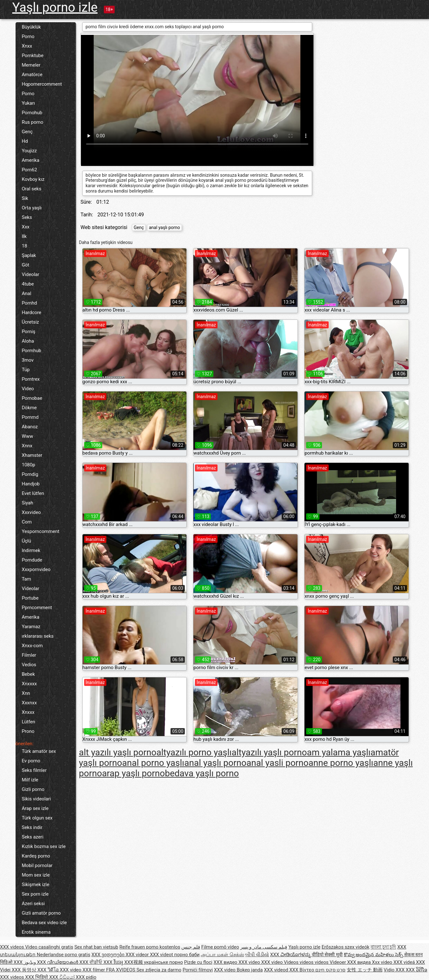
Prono (28, 731)
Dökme (29, 408)
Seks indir (32, 827)
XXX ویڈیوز (25, 962)
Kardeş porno (36, 856)
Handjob (31, 484)
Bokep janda (250, 970)
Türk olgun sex (37, 818)
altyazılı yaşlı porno (269, 752)
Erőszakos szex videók (346, 947)
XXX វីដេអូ (114, 962)
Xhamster (32, 455)
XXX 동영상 (25, 970)
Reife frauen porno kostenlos (150, 947)
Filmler (29, 655)
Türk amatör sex (39, 751)
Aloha (28, 341)
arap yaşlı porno (133, 773)
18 (25, 246)
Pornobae (32, 398)
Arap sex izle (35, 808)
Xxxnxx (29, 703)
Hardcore (32, 312)
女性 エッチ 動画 (365, 970)
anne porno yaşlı (341, 763)
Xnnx (27, 446)
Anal (27, 293)
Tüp (26, 370)
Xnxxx (28, 712)
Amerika (31, 160)
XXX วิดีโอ (49, 970)
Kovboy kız (33, 179)
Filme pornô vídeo (220, 947)
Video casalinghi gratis (49, 947)
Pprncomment (37, 608)
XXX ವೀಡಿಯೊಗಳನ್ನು (291, 955)
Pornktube (33, 56)
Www (28, 436)
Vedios (29, 665)
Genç (27, 132)
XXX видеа (359, 962)
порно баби (187, 955)
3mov (28, 360)
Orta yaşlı (32, 208)
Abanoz (30, 427)
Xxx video (383, 962)
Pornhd (30, 303)
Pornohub (32, 113)
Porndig (30, 474)
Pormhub (32, 351)
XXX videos (13, 947)
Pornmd (30, 417)
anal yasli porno (278, 763)
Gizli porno (33, 789)
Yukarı (29, 103)
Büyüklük (31, 27)
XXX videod (277, 970)
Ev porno (31, 761)
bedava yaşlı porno (202, 773)
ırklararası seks (38, 636)
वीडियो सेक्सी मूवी (327, 955)
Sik (25, 198)
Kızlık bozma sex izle (44, 846)
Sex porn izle (35, 894)
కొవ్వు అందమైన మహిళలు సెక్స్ (374, 955)
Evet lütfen (33, 493)
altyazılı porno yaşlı (194, 752)
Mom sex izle (36, 875)
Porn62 (30, 170)
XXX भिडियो (37, 977)
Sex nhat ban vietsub (96, 947)
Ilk (24, 236)
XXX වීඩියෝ (63, 977)
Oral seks (32, 189)
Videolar (31, 274)
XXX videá (405, 962)
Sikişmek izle (36, 885)
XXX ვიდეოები (109, 955)
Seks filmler (34, 770)
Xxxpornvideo (36, 569)
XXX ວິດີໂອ (417, 970)
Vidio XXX (395, 970)
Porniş (29, 332)
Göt (26, 265)
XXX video (250, 962)
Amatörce (32, 75)
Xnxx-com (32, 646)
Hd (25, 141)
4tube (28, 284)
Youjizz (29, 151)
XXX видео (226, 962)
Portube (30, 598)
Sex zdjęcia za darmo (159, 970)
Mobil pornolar (37, 865)
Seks (27, 217)
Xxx (26, 227)
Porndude (32, 560)
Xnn (26, 693)
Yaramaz (31, 627)
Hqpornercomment (42, 84)
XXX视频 (134, 962)
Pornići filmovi (198, 970)
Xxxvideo (31, 512)
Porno (28, 36)
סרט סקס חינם (330, 970)
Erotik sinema (36, 932)
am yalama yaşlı (339, 752)
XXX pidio (86, 977)
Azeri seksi (33, 904)
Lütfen (29, 722)
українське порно (163, 962)
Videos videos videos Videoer (315, 962)
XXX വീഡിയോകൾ (58, 962)
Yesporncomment (41, 531)
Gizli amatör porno (41, 913)
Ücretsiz (30, 322)
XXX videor (138, 955)
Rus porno (33, 122)
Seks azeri (33, 837)
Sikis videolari (37, 799)
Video (28, 389)
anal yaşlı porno (164, 227)
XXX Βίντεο (302, 970)
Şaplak (29, 255)
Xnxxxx (29, 684)
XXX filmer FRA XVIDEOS (110, 970)
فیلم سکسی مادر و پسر (264, 947)
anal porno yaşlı (153, 763)
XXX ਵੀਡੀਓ (91, 962)
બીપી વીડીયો (257, 955)
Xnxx (27, 46)
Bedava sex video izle (44, 923)
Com (27, 522)
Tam (27, 579)
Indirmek (31, 550)
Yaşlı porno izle (55, 7)
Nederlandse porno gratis (64, 955)
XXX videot (162, 955)
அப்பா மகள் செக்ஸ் (222, 955)
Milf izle (30, 780)
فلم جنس (191, 947)
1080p (29, 465)
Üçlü (27, 541)
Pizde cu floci (198, 962)
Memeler (31, 65)
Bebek (28, 674)
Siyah (28, 503)
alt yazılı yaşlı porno (118, 752)
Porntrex (31, 379)
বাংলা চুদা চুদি (383, 947)
